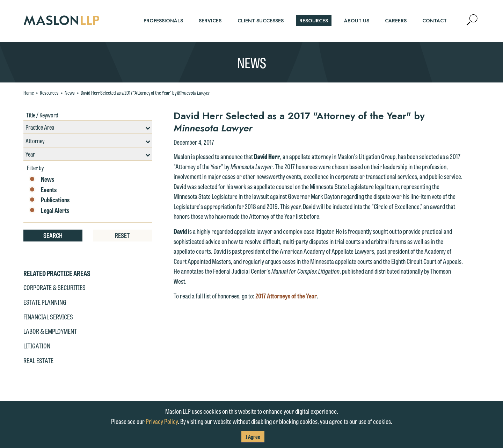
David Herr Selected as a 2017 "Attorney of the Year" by (145, 93)
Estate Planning (45, 302)
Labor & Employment (50, 331)
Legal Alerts (49, 210)
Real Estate (38, 360)
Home (29, 93)
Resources (49, 93)
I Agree (253, 437)
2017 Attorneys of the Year (286, 296)
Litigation (37, 346)
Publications (49, 200)
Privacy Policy (162, 421)
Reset (122, 235)
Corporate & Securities (54, 287)
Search (53, 235)
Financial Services (48, 317)
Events (43, 190)
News (70, 93)
